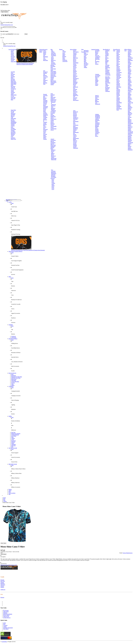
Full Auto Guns (27, 63)
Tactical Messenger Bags (119, 87)
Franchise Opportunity (8, 628)
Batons (75, 81)
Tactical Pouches (118, 90)
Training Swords (75, 146)
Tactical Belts (118, 65)
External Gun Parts (45, 95)
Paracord (97, 77)
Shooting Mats (45, 83)
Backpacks (86, 50)
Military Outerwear (130, 126)
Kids (106, 63)
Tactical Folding (75, 54)
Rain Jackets (53, 81)
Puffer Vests (53, 101)
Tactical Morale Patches (118, 93)
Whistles (107, 89)
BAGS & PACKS (12, 373)
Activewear (65, 61)
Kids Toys (13, 446)
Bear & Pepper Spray (97, 53)
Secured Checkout (4, 25)
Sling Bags (85, 61)
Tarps (96, 78)
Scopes (45, 52)
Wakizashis (76, 148)
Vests (52, 94)
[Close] (1, 29)
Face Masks (54, 177)
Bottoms (52, 65)
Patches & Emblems (107, 50)
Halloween (108, 68)
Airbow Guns (12, 136)
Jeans (52, 70)
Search (2, 27)
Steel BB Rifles (13, 77)
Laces (53, 189)
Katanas (75, 144)
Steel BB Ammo (13, 93)
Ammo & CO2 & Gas (13, 88)
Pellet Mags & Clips (13, 119)
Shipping (5, 613)
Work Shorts (53, 71)
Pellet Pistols (14, 83)
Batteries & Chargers (108, 79)
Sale (10, 494)
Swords (75, 143)
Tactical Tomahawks (76, 117)
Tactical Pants (118, 52)
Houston (2, 597)
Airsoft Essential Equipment (46, 114)
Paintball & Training (13, 124)
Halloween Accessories (108, 74)
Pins (106, 59)
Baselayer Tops (53, 106)
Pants (64, 58)
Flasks (107, 90)
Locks (107, 86)
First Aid (97, 55)
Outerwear (53, 75)
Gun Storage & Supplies (45, 72)
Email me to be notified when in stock (9, 565)
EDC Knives (76, 52)
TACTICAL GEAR (13, 448)
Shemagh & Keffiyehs (54, 174)
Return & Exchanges (8, 614)
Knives (72, 49)
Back (12, 203)
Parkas (52, 80)
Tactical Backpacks (119, 74)
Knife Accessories (76, 124)
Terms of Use (6, 616)
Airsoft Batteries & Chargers (25, 64)
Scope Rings (45, 111)
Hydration (97, 120)
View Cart (11, 25)
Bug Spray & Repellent (97, 60)
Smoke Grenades (45, 117)
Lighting (97, 114)
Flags (106, 84)
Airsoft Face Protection (45, 128)
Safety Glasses (45, 136)
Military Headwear (130, 107)
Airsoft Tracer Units (45, 132)
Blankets (97, 102)
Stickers (107, 60)
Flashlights (97, 116)
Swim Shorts (53, 74)
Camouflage (4, 642)
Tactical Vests (118, 60)
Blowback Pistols (20, 63)
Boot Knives (76, 100)
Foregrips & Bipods (45, 101)
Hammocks (98, 104)
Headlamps (98, 117)
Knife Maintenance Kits (76, 132)
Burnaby (2, 580)
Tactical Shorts (118, 57)
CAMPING (11, 386)
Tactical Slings (118, 81)
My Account (6, 610)
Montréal (3, 584)
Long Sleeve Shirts (52, 58)
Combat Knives (75, 66)
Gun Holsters (45, 75)
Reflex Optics (45, 54)
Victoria (2, 586)
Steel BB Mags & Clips (13, 116)
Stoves (97, 136)
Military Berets (53, 154)
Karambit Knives (75, 98)
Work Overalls (52, 115)
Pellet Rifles (14, 84)
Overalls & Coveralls (53, 112)
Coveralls (107, 65)
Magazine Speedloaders (14, 122)
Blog (10, 492)
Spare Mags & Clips (13, 111)
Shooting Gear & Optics (41, 51)
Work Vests (53, 97)
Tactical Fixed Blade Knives (119, 103)
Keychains (108, 88)
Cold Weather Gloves (54, 127)
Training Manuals (107, 81)
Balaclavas (53, 172)
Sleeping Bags (97, 100)
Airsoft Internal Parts (45, 125)
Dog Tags (107, 77)
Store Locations (12, 493)
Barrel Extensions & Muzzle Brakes (46, 107)
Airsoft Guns (14, 49)
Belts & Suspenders (53, 142)
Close (26, 34)
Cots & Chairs (97, 85)
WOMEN (11, 325)
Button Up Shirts (53, 61)
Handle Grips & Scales (75, 136)
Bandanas (53, 176)
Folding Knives (75, 50)
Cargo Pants (53, 69)
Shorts (64, 59)
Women (61, 49)
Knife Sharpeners (75, 127)
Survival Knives (75, 74)
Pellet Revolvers (13, 86)
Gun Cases (46, 77)
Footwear (53, 178)
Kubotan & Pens (76, 88)
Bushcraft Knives (75, 77)
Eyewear (45, 134)
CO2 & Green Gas (13, 97)
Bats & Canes (75, 85)
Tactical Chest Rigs (119, 77)
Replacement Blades (76, 139)
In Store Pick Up (7, 618)
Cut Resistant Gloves (53, 129)
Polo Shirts (53, 64)
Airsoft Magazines (13, 113)
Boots (53, 180)
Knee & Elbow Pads (53, 144)
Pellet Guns (13, 82)
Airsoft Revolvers (13, 56)
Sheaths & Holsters (75, 129)
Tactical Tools (118, 96)
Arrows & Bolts (13, 99)
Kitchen (97, 130)
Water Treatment (97, 122)
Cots (96, 103)
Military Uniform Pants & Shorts (130, 51)
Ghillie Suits (97, 82)
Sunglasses (53, 146)
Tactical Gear (115, 50)
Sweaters (53, 63)
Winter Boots (53, 186)
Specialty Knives (75, 90)
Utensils (97, 131)
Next (5, 543)
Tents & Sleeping (97, 96)
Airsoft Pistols (12, 54)
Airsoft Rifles (12, 51)
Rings (52, 149)
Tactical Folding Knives (118, 99)
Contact (5, 627)
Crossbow (13, 138)
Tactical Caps (118, 62)
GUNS (10, 202)
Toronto (2, 582)
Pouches (86, 65)
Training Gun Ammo (13, 129)
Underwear (53, 111)
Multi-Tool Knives (75, 59)
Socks (53, 188)
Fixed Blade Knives (76, 63)
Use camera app (12, 34)
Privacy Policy (6, 615)
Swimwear (65, 60)
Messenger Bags (86, 52)
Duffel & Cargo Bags (86, 55)
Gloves (52, 118)
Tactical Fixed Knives (75, 69)
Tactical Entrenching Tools (119, 109)
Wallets (85, 67)
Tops (52, 51)
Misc (12, 447)
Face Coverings (53, 171)
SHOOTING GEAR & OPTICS (15, 251)
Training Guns (13, 126)
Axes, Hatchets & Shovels (76, 112)
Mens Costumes (107, 69)
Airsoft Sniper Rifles (14, 61)
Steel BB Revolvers (13, 80)
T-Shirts (53, 52)
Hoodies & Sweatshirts (54, 55)
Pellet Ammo (14, 95)
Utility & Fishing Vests (53, 99)
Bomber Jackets (52, 78)
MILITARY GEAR (13, 464)
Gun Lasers (45, 59)
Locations (5, 625)
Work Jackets (53, 82)
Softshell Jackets (52, 84)
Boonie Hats (54, 158)
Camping (93, 49)
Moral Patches (107, 52)
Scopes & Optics (45, 50)
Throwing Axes (75, 120)
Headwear (53, 150)
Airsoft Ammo (12, 91)
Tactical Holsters (118, 84)
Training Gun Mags (13, 131)
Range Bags (85, 58)
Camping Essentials (97, 50)
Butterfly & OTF (76, 96)
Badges (107, 62)
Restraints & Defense (76, 79)
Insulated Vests (53, 95)
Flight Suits (53, 117)
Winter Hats (54, 160)
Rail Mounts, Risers (45, 98)
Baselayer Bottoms (53, 109)
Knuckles (75, 83)
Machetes (75, 94)
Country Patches (107, 55)
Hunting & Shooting (13, 134)
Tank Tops (53, 53)
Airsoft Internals (29, 64)
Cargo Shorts (53, 72)
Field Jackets (53, 76)
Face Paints (108, 83)
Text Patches (107, 57)
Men (52, 49)
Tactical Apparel (118, 50)
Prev (2, 543)
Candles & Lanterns (97, 119)
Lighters (107, 85)
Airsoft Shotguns (13, 59)
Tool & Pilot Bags (86, 63)
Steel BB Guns (13, 72)
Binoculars (46, 60)
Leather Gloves (52, 121)
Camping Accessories (98, 75)
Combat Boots (53, 184)
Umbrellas (108, 91)
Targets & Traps (45, 81)
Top (63, 50)
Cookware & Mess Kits (97, 134)
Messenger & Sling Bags (17, 377)
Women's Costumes (107, 72)
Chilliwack (3, 590)
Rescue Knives (75, 61)
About (10, 491)
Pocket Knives (75, 56)
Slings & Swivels (45, 103)
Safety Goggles (45, 138)
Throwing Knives (75, 92)
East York (3, 581)
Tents (96, 98)
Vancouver (3, 585)
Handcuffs (75, 82)
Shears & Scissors (75, 141)
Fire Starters (97, 63)
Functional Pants (53, 67)
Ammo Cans (45, 79)
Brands (10, 489)
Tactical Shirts (118, 55)
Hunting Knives (75, 72)
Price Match (6, 629)
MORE (10, 416)
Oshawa (2, 587)
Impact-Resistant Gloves (53, 124)
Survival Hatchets (75, 115)
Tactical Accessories (119, 72)
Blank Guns (13, 139)
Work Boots (53, 181)
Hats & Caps (53, 152)
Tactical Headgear (118, 69)
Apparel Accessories (53, 140)
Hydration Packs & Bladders (97, 125)
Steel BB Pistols (13, 75)
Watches (52, 147)
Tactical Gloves (118, 67)
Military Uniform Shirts (130, 82)
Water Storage (97, 128)
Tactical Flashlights (119, 106)
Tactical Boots (118, 79)
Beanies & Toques (53, 157)
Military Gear (126, 50)
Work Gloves (53, 119)
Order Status (6, 612)
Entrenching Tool (76, 122)
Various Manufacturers (128, 553)
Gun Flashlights (46, 56)
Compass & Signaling (98, 57)
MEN (10, 277)
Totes (85, 66)
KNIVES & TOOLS (13, 339)
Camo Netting (97, 80)
